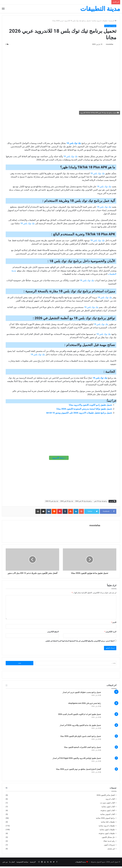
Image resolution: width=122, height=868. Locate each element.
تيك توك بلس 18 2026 (52, 501)
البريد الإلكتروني (110, 633)
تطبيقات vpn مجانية (108, 823)
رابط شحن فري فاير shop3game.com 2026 (85, 705)
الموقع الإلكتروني (53, 633)
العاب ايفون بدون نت (107, 804)
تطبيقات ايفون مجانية (107, 831)
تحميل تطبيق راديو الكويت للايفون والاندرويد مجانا (90, 405)
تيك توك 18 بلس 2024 (67, 501)
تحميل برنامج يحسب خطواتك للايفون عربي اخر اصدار (82, 694)
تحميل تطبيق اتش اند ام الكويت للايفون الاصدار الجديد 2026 (80, 716)
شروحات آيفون (109, 846)
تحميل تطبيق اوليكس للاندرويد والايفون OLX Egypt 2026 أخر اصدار (77, 760)
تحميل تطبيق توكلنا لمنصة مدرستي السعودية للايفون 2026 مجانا (84, 409)
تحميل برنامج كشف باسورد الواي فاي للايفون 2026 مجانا (81, 738)
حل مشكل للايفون (108, 839)
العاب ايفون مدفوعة (108, 812)
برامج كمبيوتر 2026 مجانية (105, 820)
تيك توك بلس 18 (74, 143)
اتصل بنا (12, 863)
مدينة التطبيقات (81, 863)
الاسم (114, 624)
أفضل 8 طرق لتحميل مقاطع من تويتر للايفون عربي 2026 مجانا (78, 771)
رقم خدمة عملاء (109, 843)
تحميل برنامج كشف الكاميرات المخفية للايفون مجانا (82, 749)
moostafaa (108, 44)
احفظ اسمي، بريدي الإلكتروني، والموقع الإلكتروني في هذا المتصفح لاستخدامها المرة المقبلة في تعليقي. (80, 642)
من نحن (5, 863)
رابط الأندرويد (59, 458)
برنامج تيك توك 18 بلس (101, 501)
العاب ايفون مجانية (108, 808)
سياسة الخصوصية (22, 863)
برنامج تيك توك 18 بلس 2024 (84, 501)
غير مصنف (111, 850)
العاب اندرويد (110, 800)
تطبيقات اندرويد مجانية (100, 21)
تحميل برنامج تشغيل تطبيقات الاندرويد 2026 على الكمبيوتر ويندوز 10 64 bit (79, 413)
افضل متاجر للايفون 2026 (106, 797)
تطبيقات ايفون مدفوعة (107, 835)
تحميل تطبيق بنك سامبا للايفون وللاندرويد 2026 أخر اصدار (80, 727)
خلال (98, 395)
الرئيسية (113, 21)
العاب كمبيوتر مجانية (108, 816)
